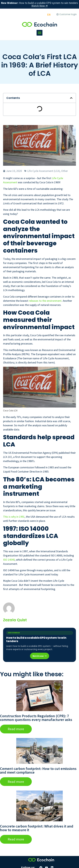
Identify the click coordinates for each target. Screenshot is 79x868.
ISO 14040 (9, 560)
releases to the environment (45, 301)
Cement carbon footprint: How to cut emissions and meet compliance (38, 770)
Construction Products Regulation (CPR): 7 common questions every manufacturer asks (36, 718)
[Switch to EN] (49, 15)
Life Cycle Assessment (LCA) (44, 171)
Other (65, 171)
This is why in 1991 (14, 517)
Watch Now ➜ (40, 6)
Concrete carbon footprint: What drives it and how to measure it (37, 828)
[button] (39, 33)
